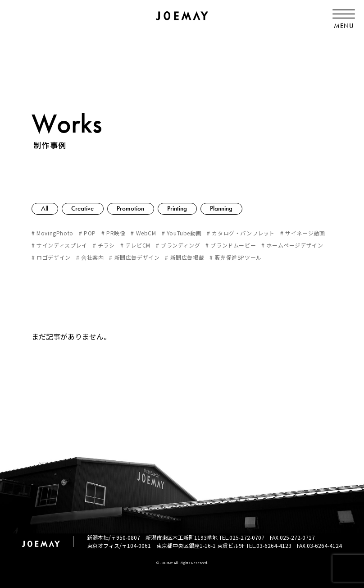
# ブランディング (178, 245)
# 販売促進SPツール (236, 257)
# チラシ (104, 245)
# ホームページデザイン (292, 245)
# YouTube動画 (182, 233)
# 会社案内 (90, 257)
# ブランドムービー (231, 245)
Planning (223, 208)
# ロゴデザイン (51, 257)
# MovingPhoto (52, 233)
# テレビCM (135, 245)
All (45, 208)
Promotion (132, 208)
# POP (87, 233)
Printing (179, 208)
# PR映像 (114, 233)
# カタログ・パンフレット (241, 233)
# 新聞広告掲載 (184, 257)
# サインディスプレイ (59, 245)
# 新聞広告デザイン (134, 257)
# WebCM (143, 233)
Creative (83, 208)
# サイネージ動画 (303, 233)
